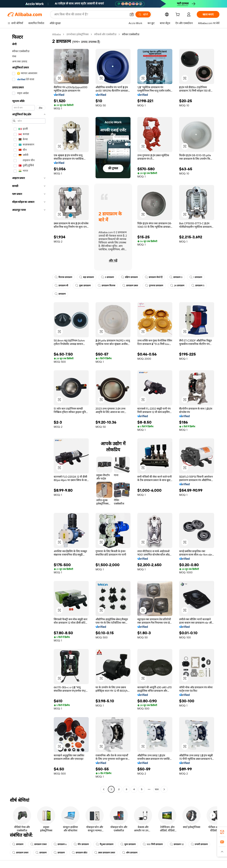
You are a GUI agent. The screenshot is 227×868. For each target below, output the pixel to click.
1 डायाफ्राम (196, 277)
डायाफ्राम (60, 294)
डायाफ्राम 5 (198, 286)
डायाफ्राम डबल (130, 286)
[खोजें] (143, 14)
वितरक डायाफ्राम (63, 277)
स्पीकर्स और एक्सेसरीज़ (105, 34)
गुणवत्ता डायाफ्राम (154, 286)
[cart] (178, 15)
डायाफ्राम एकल (38, 844)
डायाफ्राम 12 (177, 844)
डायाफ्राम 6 (60, 844)
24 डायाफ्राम (177, 286)
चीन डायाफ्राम (81, 844)
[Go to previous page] (104, 789)
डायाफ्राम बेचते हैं (154, 277)
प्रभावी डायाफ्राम (199, 844)
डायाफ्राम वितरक (107, 286)
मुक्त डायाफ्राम (83, 286)
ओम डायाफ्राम (130, 853)
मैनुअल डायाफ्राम (105, 844)
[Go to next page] (164, 789)
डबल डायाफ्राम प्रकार (105, 853)
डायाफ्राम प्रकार (20, 853)
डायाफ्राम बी (61, 286)
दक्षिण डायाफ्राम (129, 277)
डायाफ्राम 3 (176, 277)
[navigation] (29, 412)
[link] (222, 832)
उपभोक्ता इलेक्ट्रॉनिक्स (77, 34)
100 (157, 789)
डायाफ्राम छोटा (80, 853)
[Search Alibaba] (90, 14)
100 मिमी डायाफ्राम (153, 844)
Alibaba (56, 34)
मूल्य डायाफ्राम (128, 844)
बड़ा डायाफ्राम (87, 277)
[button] (132, 14)
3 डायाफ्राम (107, 277)
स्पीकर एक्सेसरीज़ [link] (131, 34)
